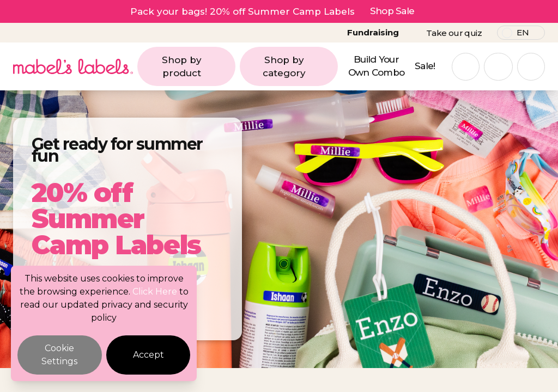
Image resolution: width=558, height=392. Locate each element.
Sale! (425, 66)
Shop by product (196, 66)
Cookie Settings (59, 355)
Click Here (155, 292)
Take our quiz (454, 33)
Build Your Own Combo (377, 66)
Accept (148, 355)
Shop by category (297, 66)
